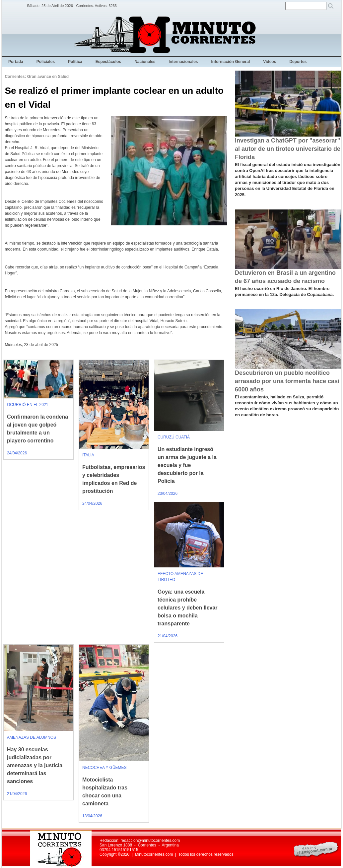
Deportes (298, 62)
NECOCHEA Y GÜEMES (104, 768)
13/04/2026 (92, 816)
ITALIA (88, 455)
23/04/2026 (168, 493)
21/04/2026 (168, 636)
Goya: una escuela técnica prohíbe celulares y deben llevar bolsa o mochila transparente (188, 608)
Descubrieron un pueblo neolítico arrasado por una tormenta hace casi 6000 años (287, 381)
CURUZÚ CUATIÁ (174, 437)
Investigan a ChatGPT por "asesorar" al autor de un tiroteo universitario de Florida (288, 149)
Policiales (46, 62)
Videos (270, 62)
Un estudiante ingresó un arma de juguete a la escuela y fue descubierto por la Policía (187, 465)
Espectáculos (108, 62)
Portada (16, 62)
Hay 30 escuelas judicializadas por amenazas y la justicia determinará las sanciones (35, 765)
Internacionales (183, 62)
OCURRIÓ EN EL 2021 (28, 405)
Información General (231, 62)
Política (75, 62)
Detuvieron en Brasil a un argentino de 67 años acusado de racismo (285, 277)
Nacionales (145, 62)
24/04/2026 (17, 453)
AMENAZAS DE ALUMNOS (32, 737)
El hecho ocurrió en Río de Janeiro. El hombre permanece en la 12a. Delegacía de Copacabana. (284, 291)
